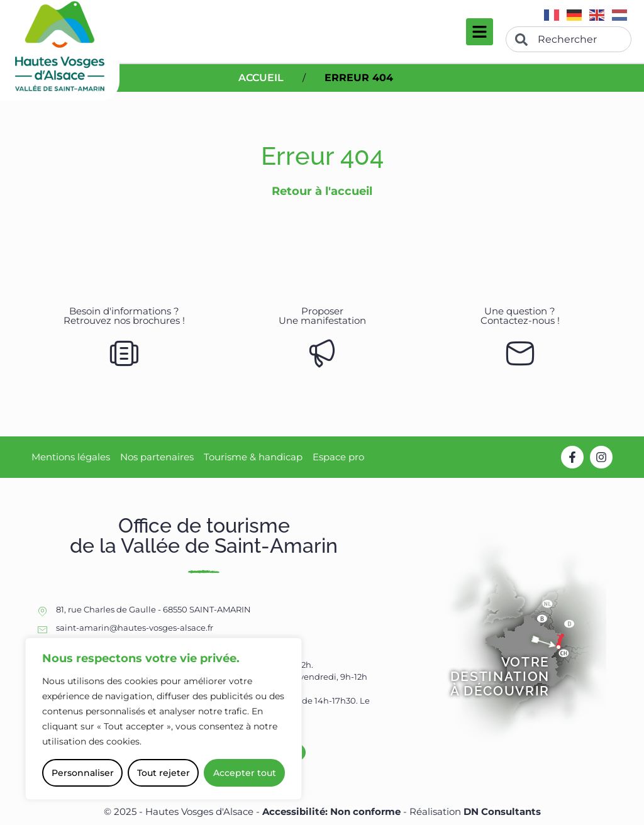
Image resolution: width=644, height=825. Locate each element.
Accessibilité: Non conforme (333, 811)
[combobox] (569, 39)
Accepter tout (245, 773)
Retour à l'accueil (322, 191)
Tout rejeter (164, 773)
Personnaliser (83, 773)
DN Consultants (502, 811)
